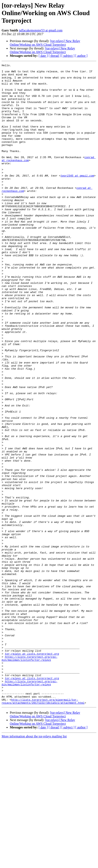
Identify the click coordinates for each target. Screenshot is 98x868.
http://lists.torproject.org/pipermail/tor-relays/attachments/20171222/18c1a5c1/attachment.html (43, 829)
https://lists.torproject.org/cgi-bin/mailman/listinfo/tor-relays (30, 777)
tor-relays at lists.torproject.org (32, 772)
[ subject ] (68, 56)
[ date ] (43, 56)
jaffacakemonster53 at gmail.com (41, 30)
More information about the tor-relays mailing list (34, 864)
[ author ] (81, 56)
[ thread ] (55, 56)
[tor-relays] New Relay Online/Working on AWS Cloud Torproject (45, 43)
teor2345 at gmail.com (77, 198)
